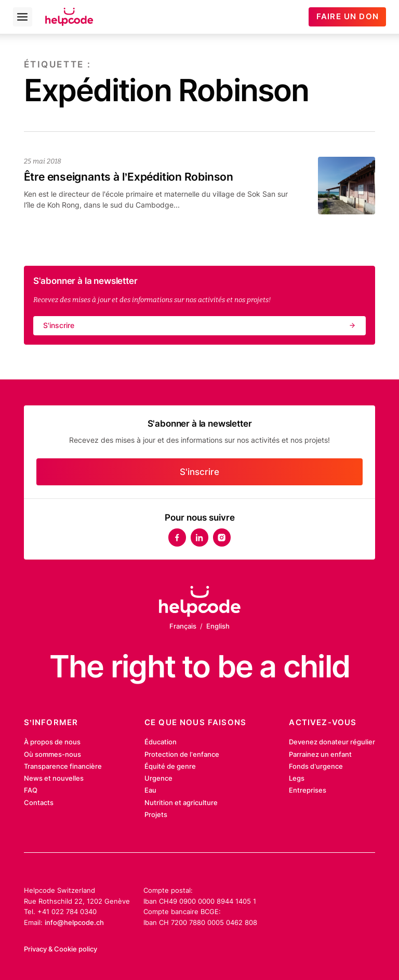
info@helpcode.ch (74, 922)
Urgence (158, 778)
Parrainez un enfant (320, 754)
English (218, 626)
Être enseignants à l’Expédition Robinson (129, 177)
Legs (297, 778)
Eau (150, 790)
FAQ (31, 790)
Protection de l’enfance (182, 754)
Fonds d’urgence (316, 766)
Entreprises (308, 790)
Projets (156, 814)
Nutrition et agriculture (181, 802)
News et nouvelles (54, 778)
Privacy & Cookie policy (61, 949)
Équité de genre (170, 766)
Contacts (39, 802)
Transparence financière (63, 766)
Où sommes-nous (52, 754)
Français (183, 626)
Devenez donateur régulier (332, 742)
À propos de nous (52, 742)
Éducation (161, 742)
